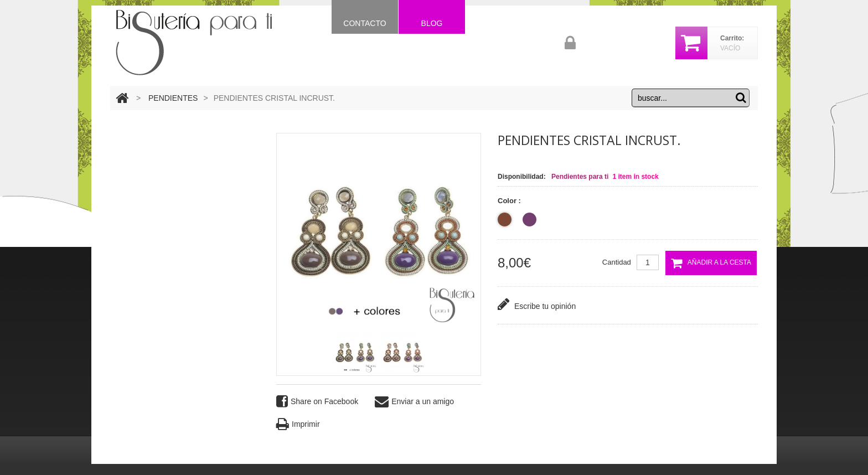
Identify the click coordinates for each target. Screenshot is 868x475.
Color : (510, 201)
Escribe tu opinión (537, 304)
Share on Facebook (317, 402)
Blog (432, 23)
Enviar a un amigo (414, 402)
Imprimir (298, 424)
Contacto (365, 23)
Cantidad (617, 262)
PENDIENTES (173, 98)
